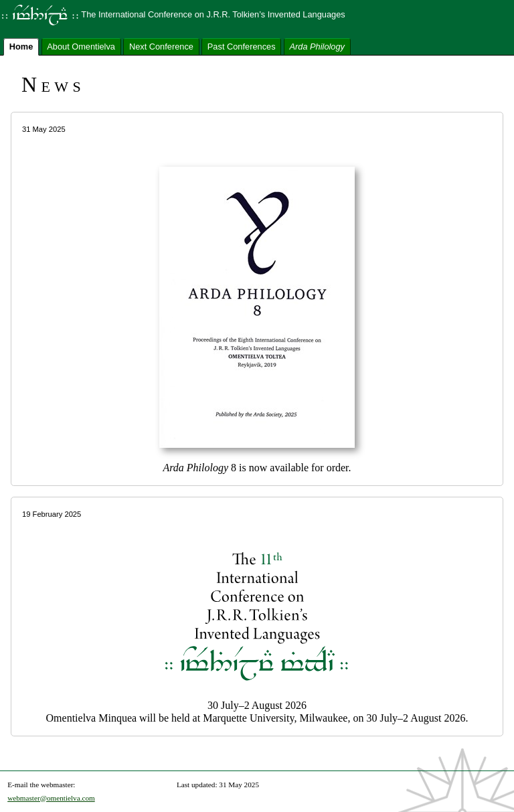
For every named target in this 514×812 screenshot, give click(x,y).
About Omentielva (81, 46)
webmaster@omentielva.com (51, 798)
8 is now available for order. (257, 299)
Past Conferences (242, 46)
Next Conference (161, 46)
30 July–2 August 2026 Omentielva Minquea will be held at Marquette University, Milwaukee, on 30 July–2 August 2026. (257, 616)
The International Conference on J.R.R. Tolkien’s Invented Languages (173, 14)
